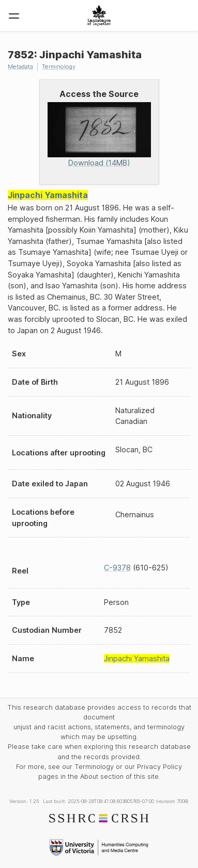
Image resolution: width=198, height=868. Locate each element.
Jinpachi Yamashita (48, 195)
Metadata (20, 67)
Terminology (59, 67)
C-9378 (117, 568)
